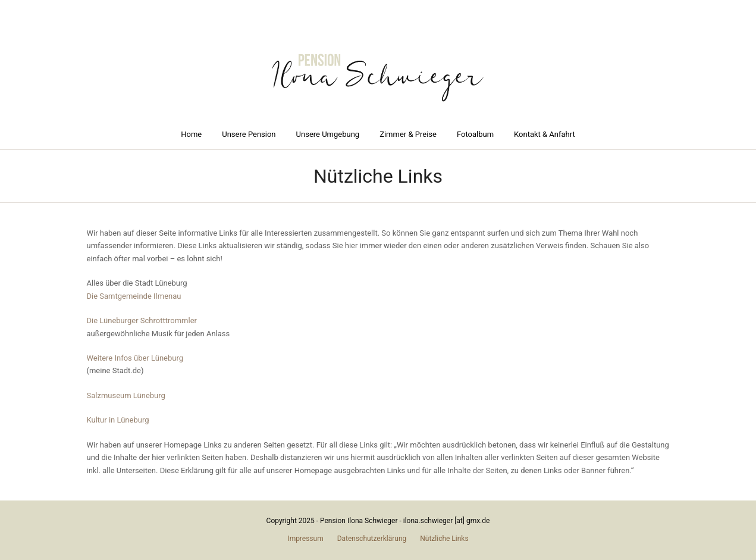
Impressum (305, 539)
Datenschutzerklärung (372, 539)
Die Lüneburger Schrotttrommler (142, 320)
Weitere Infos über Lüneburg (135, 358)
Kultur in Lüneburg (118, 420)
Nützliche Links (444, 539)
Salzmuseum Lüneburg (126, 395)
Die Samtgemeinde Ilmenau (134, 296)
